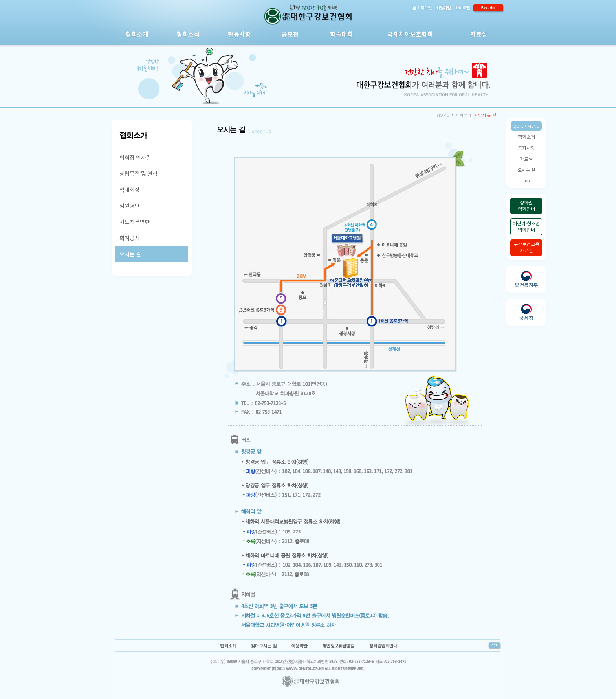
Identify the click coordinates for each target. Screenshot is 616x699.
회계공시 (130, 238)
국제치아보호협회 (410, 34)
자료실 (479, 34)
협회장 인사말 (135, 157)
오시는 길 (526, 170)
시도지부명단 (135, 222)
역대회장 (130, 190)
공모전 (290, 34)
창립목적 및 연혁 (138, 174)
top (526, 181)
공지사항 (526, 148)
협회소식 (188, 34)
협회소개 (137, 34)
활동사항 (239, 34)
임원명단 (130, 206)
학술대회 (341, 34)
